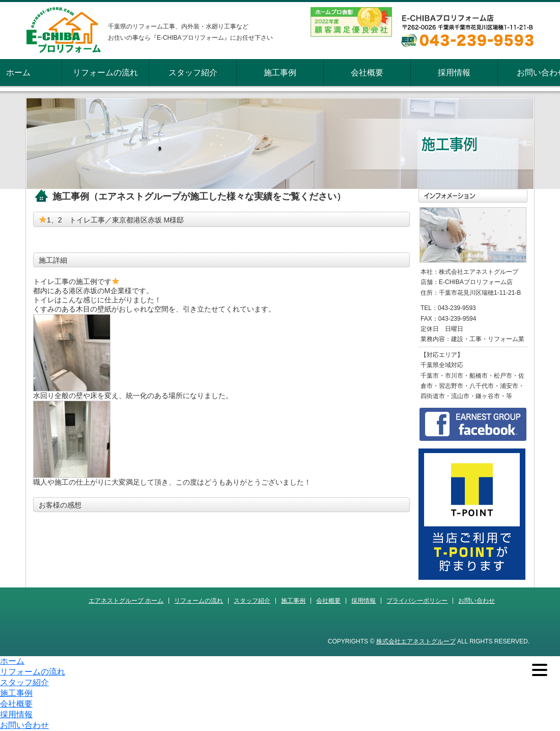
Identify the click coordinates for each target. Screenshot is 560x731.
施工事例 (280, 73)
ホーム (18, 73)
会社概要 (367, 73)
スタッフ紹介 (193, 73)
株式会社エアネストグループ (416, 641)
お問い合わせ (477, 601)
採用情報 (454, 73)
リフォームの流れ (105, 73)
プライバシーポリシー (417, 601)
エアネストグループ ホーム (126, 601)
